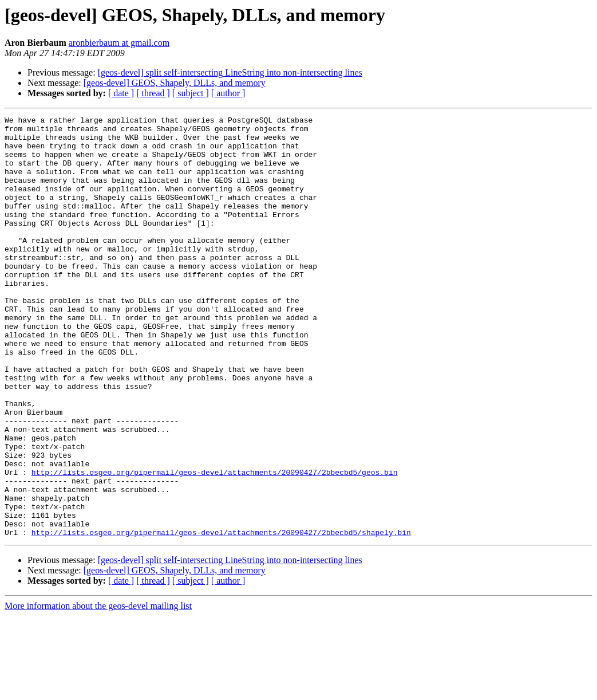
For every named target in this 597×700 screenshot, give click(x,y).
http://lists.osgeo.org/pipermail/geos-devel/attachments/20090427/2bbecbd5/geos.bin (215, 544)
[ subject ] (191, 93)
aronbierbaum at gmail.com (119, 43)
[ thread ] (153, 93)
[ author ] (228, 93)
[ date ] (121, 93)
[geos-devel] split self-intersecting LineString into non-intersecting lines (230, 72)
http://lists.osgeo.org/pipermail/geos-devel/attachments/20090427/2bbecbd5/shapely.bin (221, 616)
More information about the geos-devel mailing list (98, 690)
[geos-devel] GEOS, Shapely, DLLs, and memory (175, 83)
